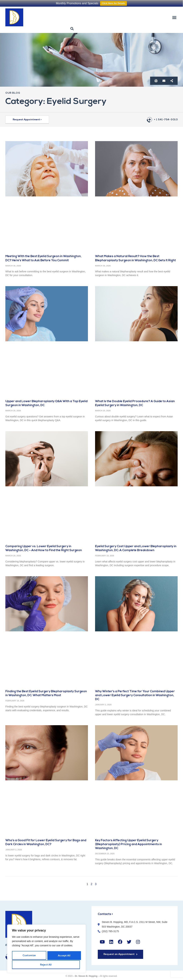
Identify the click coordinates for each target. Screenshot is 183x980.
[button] (174, 17)
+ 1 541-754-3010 (166, 120)
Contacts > (105, 914)
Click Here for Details (114, 3)
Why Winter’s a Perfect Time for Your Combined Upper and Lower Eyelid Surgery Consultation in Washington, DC (136, 695)
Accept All (46, 965)
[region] (46, 949)
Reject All (63, 956)
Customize (29, 956)
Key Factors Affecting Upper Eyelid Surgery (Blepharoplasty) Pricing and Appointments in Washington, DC (129, 844)
